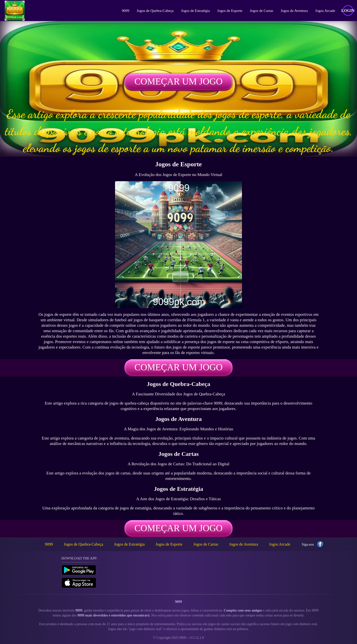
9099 (125, 11)
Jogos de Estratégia (195, 11)
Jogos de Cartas (262, 11)
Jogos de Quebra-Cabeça (155, 11)
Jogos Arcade (325, 11)
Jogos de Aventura (294, 11)
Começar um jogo (178, 81)
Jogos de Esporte (230, 11)
